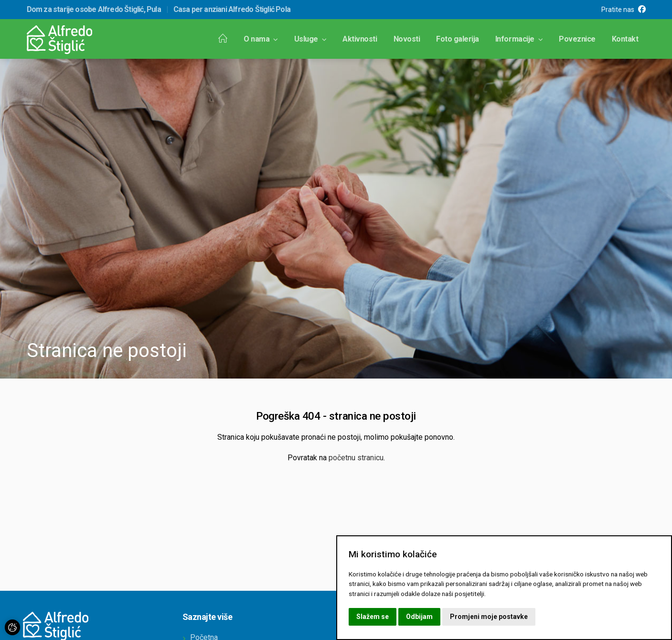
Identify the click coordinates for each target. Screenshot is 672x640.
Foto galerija (458, 39)
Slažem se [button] (373, 617)
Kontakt (625, 39)
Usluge (310, 39)
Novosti (407, 39)
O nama (261, 39)
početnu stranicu (356, 458)
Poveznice (577, 39)
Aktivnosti (360, 39)
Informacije (519, 39)
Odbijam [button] (419, 617)
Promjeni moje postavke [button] (489, 617)
